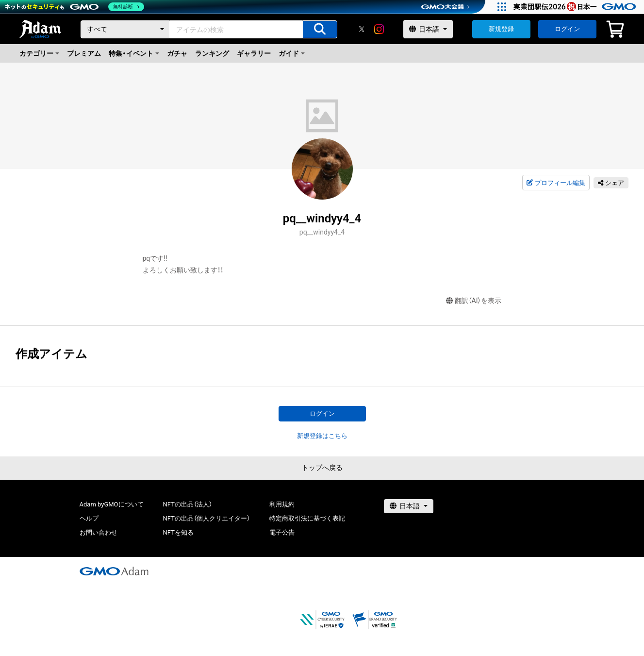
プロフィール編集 (556, 183)
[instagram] (379, 29)
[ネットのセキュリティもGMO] (74, 7)
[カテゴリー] (125, 29)
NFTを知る (178, 532)
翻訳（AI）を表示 (474, 301)
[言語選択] (428, 29)
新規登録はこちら (322, 436)
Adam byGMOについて (112, 504)
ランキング (212, 53)
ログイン (567, 29)
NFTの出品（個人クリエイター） (206, 518)
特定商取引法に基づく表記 (307, 518)
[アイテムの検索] (320, 29)
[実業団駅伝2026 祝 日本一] (576, 7)
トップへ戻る (322, 468)
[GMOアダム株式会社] (114, 571)
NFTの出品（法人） (188, 504)
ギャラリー (254, 53)
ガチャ (177, 53)
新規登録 (501, 29)
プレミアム (84, 53)
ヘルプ (89, 518)
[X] (362, 29)
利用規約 (282, 504)
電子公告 (282, 532)
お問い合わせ (99, 532)
